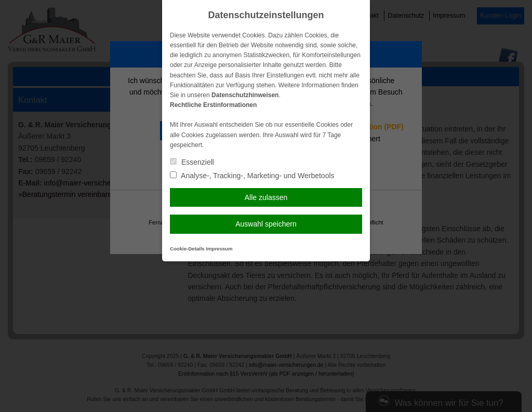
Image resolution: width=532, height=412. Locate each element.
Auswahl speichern (266, 224)
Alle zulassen (266, 197)
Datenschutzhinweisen (245, 95)
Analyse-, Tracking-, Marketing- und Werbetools (252, 176)
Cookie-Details (187, 249)
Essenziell (192, 162)
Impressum (219, 249)
